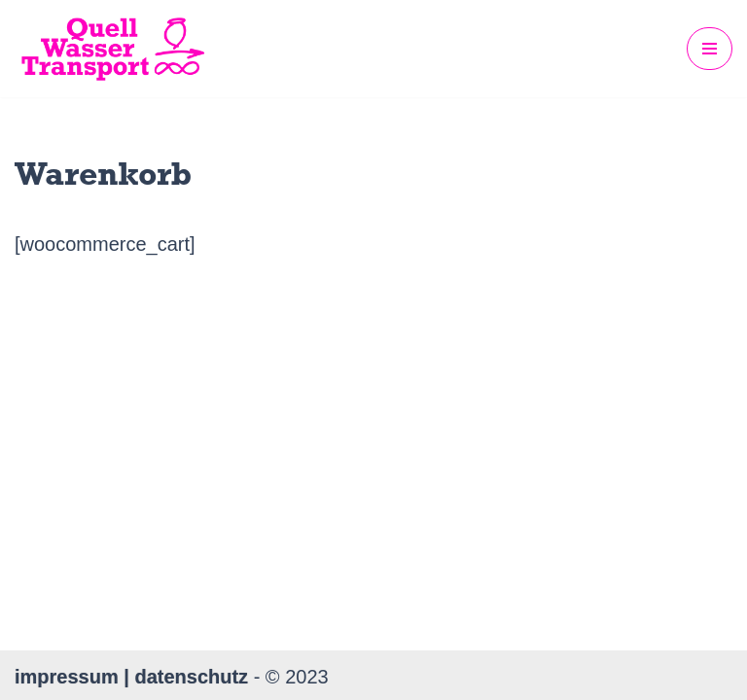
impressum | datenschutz (134, 677)
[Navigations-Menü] (710, 49)
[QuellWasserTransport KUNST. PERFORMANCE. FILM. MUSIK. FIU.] (112, 49)
